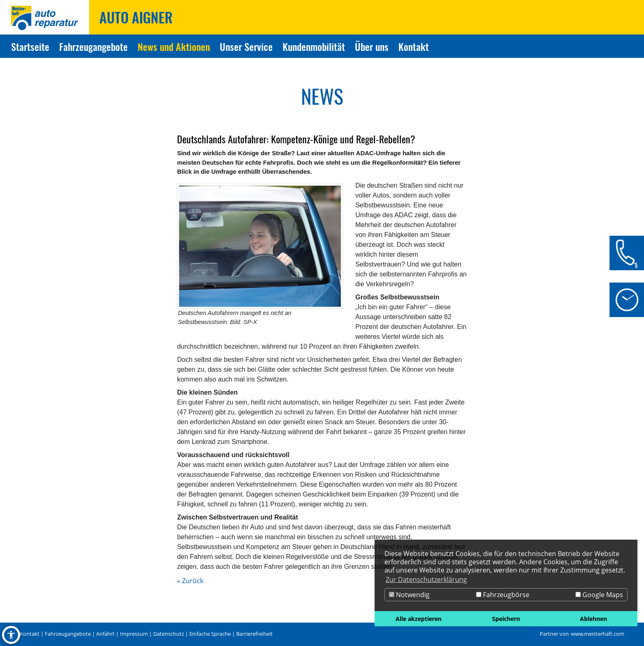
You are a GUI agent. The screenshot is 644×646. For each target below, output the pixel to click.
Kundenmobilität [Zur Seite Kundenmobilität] (314, 46)
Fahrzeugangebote (68, 634)
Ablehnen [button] (593, 619)
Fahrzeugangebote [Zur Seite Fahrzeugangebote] (93, 46)
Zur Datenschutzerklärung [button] (426, 579)
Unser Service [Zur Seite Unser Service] (246, 46)
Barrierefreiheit (254, 634)
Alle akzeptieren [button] (419, 619)
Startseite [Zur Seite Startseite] (30, 46)
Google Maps (599, 595)
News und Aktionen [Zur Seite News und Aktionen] (174, 46)
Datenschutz (169, 634)
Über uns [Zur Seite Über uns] (372, 46)
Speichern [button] (506, 619)
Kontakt (30, 634)
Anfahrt (105, 634)
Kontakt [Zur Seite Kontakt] (414, 46)
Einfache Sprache (210, 634)
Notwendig (409, 595)
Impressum (134, 634)
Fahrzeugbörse (503, 595)
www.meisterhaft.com (598, 634)
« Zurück (190, 581)
